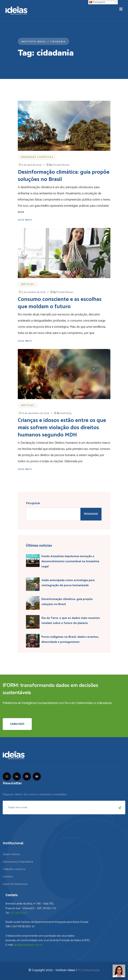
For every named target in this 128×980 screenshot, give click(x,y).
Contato (8, 877)
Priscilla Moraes (61, 165)
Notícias (28, 284)
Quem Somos (11, 854)
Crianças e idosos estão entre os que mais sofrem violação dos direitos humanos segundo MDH (62, 428)
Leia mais (25, 220)
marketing (66, 413)
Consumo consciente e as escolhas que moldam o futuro (60, 303)
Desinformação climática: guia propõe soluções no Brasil (64, 176)
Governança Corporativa (18, 862)
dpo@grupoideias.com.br (28, 945)
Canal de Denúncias (15, 884)
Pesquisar (33, 503)
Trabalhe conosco (14, 869)
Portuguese (97, 2)
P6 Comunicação (89, 970)
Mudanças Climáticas (37, 157)
